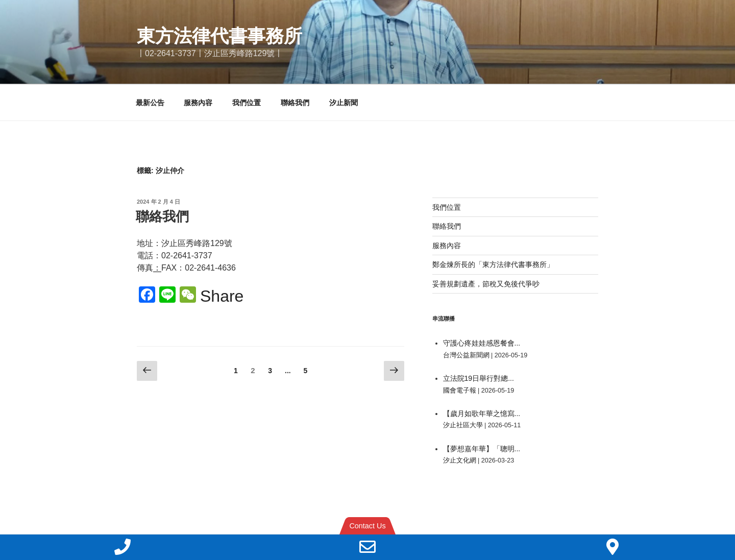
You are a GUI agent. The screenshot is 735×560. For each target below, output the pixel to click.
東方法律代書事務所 (219, 36)
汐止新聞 (344, 103)
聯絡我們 (295, 103)
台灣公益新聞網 (466, 355)
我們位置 (247, 103)
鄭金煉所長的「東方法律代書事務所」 (493, 264)
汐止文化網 (460, 460)
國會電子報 (460, 391)
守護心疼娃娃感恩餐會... (482, 343)
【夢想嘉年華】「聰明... (482, 449)
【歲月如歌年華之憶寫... (482, 413)
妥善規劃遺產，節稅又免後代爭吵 (486, 284)
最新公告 (150, 103)
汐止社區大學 (463, 425)
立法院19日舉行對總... (479, 378)
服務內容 (198, 103)
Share (222, 296)
